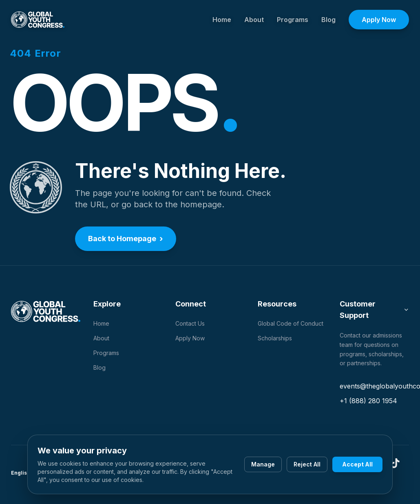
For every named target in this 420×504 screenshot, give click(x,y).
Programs (293, 20)
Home (222, 20)
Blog (328, 20)
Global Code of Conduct (291, 323)
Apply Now (379, 20)
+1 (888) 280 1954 (368, 401)
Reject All (307, 464)
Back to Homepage (126, 239)
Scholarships (275, 338)
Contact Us (190, 323)
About (254, 20)
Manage (263, 464)
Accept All (357, 464)
